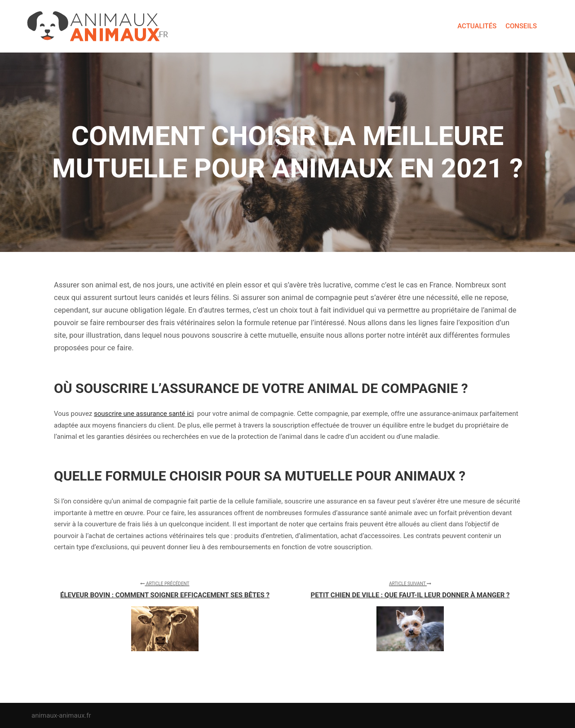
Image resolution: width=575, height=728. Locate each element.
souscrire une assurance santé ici (144, 414)
